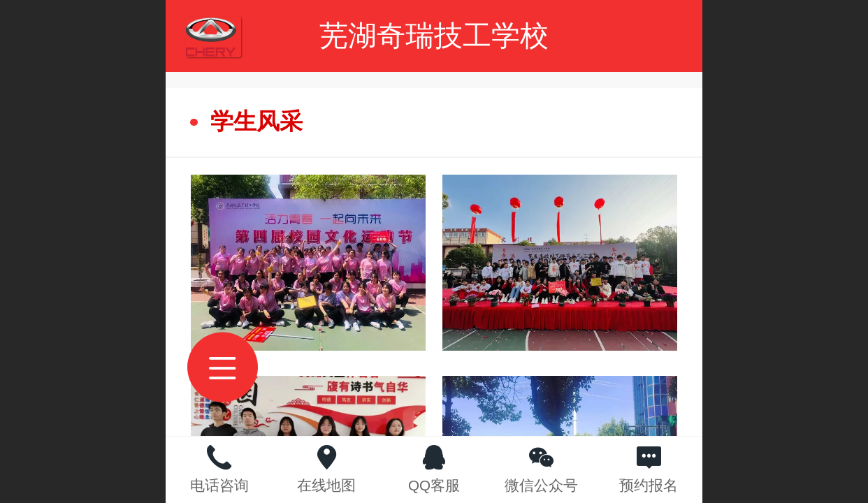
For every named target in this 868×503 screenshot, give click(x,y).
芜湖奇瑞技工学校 (434, 36)
